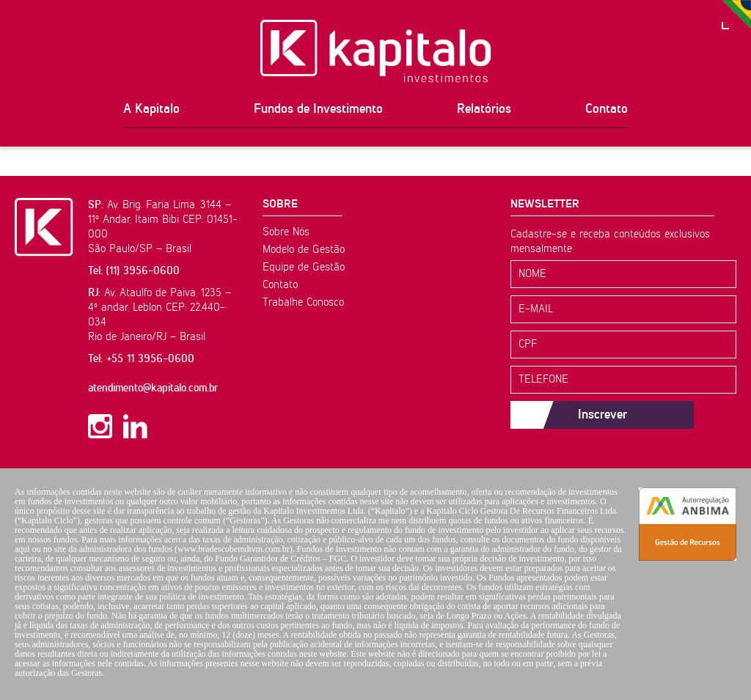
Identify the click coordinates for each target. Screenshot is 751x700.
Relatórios (484, 109)
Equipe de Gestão (304, 267)
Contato (607, 109)
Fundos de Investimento (318, 109)
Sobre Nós (286, 232)
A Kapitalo (151, 109)
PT (736, 15)
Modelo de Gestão (304, 250)
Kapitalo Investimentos (376, 51)
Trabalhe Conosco (303, 302)
